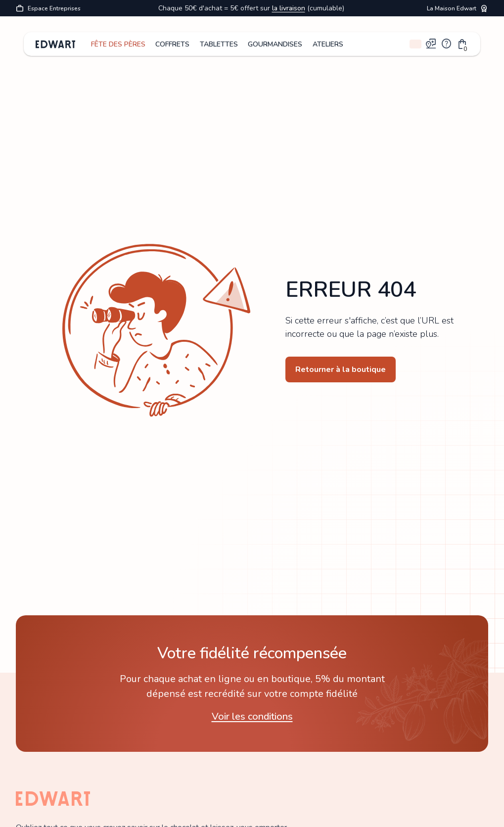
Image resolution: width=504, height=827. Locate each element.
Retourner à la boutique (341, 369)
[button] (462, 44)
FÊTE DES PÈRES (118, 44)
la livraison (289, 8)
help (447, 44)
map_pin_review (431, 44)
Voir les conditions (252, 716)
